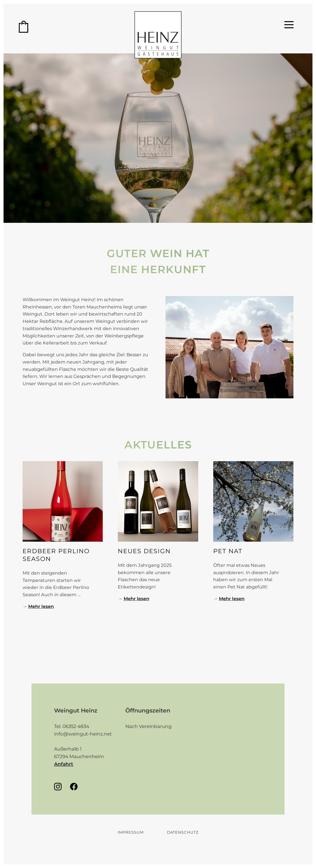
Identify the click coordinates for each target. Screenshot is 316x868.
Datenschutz (183, 832)
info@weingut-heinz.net (83, 734)
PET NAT (228, 551)
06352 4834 (76, 726)
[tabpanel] (229, 347)
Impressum (131, 832)
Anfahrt (64, 764)
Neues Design (144, 551)
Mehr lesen (41, 606)
